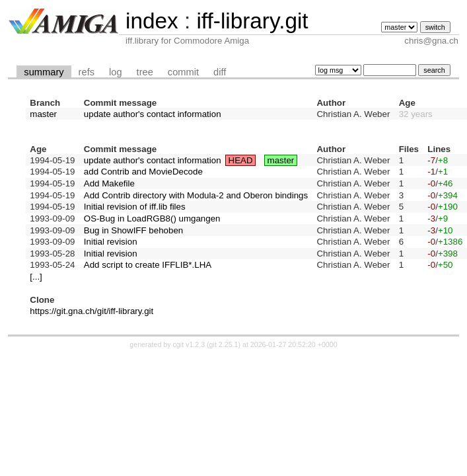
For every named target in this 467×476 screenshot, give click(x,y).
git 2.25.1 (224, 344)
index (152, 21)
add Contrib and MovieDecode (143, 172)
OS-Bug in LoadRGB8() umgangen (152, 218)
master (43, 114)
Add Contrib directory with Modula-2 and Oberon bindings (196, 195)
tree (145, 72)
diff (220, 72)
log (116, 72)
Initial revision (111, 242)
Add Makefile (109, 183)
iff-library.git (252, 21)
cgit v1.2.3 (189, 344)
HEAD (241, 160)
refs (87, 72)
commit (183, 72)
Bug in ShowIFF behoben (133, 230)
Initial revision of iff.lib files (135, 207)
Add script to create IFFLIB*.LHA (148, 265)
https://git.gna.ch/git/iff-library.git (91, 311)
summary (44, 72)
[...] (36, 277)
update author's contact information (153, 114)
